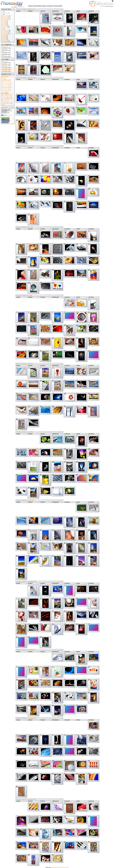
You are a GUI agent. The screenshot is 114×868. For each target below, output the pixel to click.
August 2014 (4, 20)
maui (3, 89)
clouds (9, 82)
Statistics (5, 107)
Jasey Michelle (54, 867)
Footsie (3, 66)
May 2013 (4, 38)
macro (10, 88)
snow (3, 99)
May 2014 (4, 23)
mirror (6, 89)
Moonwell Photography (64, 867)
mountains (9, 91)
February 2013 (5, 41)
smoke (11, 97)
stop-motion (7, 100)
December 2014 (5, 16)
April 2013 (4, 39)
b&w (3, 82)
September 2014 (5, 19)
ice (5, 86)
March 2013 (4, 40)
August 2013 (4, 34)
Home (30, 6)
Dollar (3, 56)
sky (8, 97)
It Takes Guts (4, 49)
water (11, 103)
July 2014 (4, 21)
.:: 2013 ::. (4, 29)
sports (7, 98)
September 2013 (5, 33)
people (5, 94)
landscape (4, 88)
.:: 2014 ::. (4, 14)
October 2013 (5, 32)
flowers (3, 85)
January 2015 (5, 13)
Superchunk (4, 64)
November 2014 (5, 17)
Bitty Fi (3, 51)
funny (3, 86)
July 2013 (4, 36)
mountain (4, 91)
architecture (6, 80)
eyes (3, 83)
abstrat (11, 77)
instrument (9, 86)
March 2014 (4, 25)
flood (8, 83)
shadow (10, 95)
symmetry (4, 102)
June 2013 (4, 37)
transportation (5, 103)
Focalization (58, 6)
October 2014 (5, 18)
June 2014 (4, 22)
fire (5, 83)
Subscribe (8, 116)
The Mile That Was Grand (7, 68)
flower (11, 83)
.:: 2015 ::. (4, 12)
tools (8, 102)
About (44, 6)
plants (3, 95)
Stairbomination (5, 47)
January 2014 (5, 28)
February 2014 (5, 26)
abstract (5, 77)
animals (4, 78)
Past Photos (37, 6)
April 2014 (4, 24)
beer (6, 82)
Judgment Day (5, 62)
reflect (6, 95)
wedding (3, 105)
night (6, 92)
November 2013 (5, 31)
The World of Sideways (7, 70)
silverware (4, 97)
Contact (50, 6)
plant (11, 94)
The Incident (4, 53)
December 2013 (5, 30)
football (10, 85)
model (9, 89)
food (6, 85)
